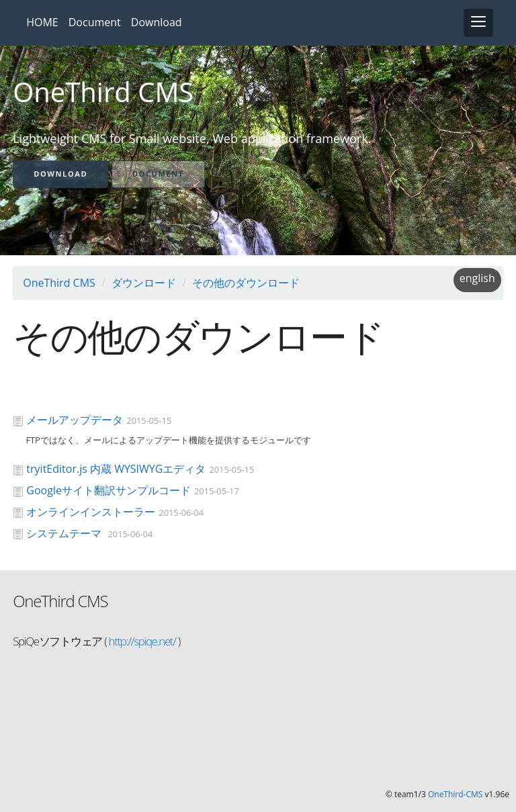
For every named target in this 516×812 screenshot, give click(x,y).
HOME (42, 22)
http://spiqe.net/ (141, 641)
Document (95, 22)
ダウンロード (144, 283)
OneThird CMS (59, 283)
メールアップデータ (75, 420)
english (477, 278)
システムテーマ (65, 533)
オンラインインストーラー (91, 512)
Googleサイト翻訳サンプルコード (109, 490)
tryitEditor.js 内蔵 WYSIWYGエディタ (116, 469)
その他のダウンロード (246, 283)
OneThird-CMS (455, 794)
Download (157, 22)
